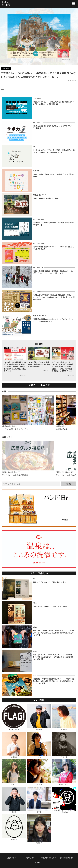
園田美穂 (39, 772)
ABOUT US (11, 858)
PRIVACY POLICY (48, 858)
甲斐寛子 (64, 717)
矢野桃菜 (14, 827)
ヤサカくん (64, 800)
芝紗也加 (14, 772)
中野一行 (64, 745)
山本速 (39, 800)
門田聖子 (39, 829)
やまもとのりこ (64, 772)
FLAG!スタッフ (14, 717)
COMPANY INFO (67, 858)
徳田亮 (14, 800)
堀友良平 (39, 717)
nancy (39, 745)
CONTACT (30, 858)
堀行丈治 (14, 745)
